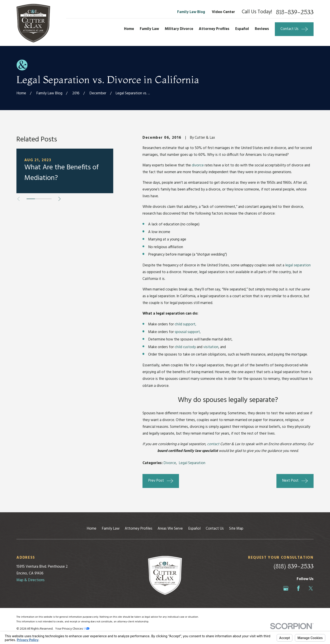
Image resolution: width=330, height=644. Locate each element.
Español (194, 529)
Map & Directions (31, 580)
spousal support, (188, 332)
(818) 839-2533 (294, 566)
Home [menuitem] (129, 29)
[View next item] (59, 199)
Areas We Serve (170, 529)
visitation (211, 347)
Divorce (170, 463)
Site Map (236, 529)
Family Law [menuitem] (149, 29)
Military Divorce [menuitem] (179, 29)
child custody (185, 347)
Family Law (111, 529)
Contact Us (215, 529)
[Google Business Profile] (286, 588)
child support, (185, 324)
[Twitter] (311, 588)
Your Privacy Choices (72, 629)
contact (213, 444)
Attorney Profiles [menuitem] (214, 29)
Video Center (223, 12)
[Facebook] (298, 588)
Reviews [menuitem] (262, 29)
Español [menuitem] (242, 29)
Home (92, 529)
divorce (198, 165)
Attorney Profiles (139, 529)
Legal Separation (192, 463)
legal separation (298, 265)
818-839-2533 (295, 12)
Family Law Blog (191, 12)
